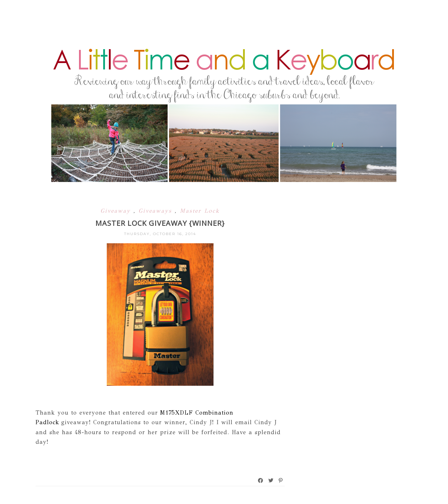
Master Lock (200, 211)
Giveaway (117, 211)
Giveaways (157, 211)
